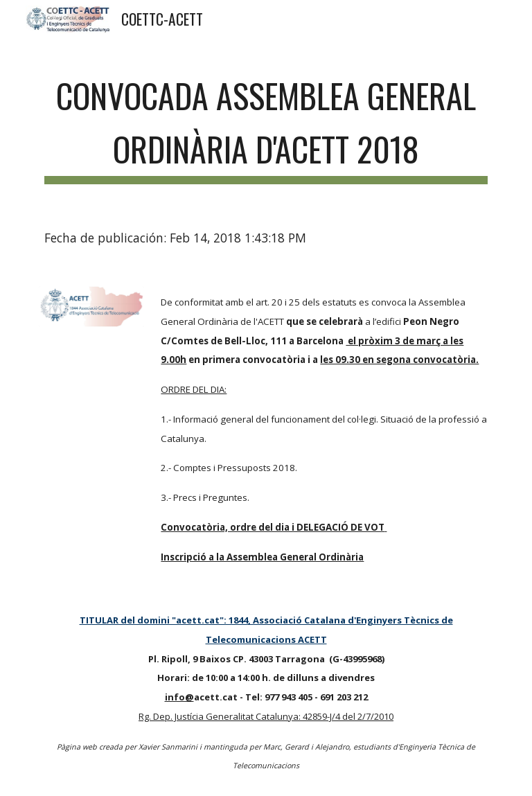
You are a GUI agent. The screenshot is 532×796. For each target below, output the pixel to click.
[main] (266, 124)
